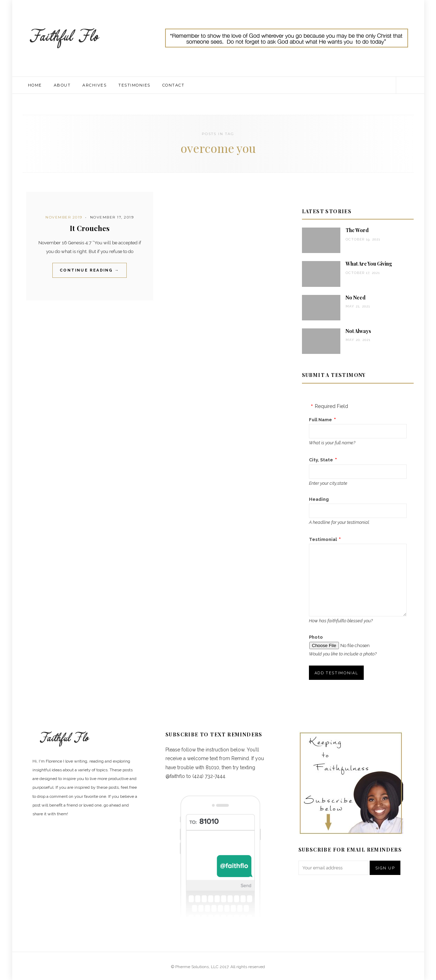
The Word (357, 230)
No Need (356, 298)
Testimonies (134, 85)
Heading (319, 499)
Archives (94, 85)
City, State (321, 460)
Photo (316, 637)
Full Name (320, 420)
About (62, 85)
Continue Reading (90, 270)
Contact (173, 85)
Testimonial (323, 539)
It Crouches (90, 228)
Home (35, 85)
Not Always (358, 331)
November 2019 (64, 217)
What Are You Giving (369, 264)
